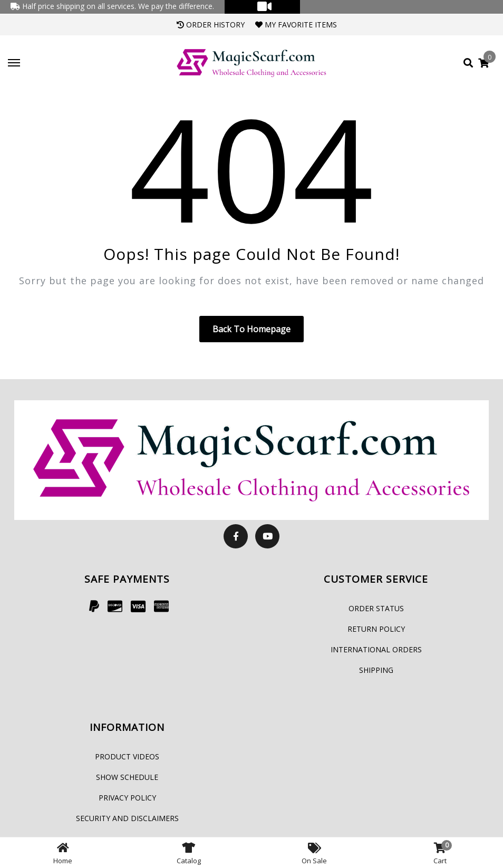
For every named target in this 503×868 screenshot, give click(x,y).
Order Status (376, 608)
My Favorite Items (296, 25)
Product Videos (127, 756)
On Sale (314, 853)
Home (63, 853)
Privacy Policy (127, 798)
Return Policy (376, 629)
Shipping (376, 670)
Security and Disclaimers (127, 818)
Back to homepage (252, 329)
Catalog (189, 853)
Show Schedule (127, 777)
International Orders (376, 649)
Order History (211, 25)
